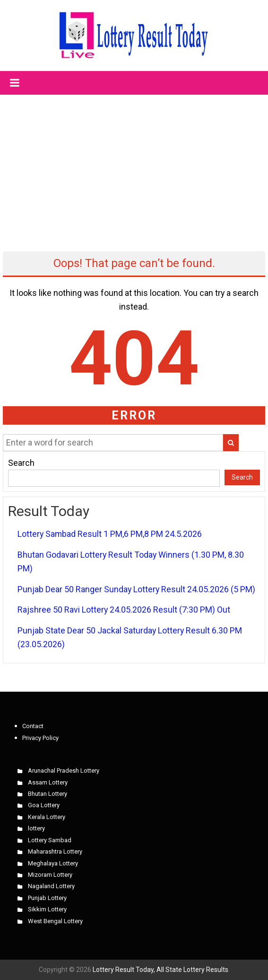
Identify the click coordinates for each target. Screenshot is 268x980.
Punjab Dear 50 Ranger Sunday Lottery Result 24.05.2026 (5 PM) (136, 589)
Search (21, 463)
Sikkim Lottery (47, 909)
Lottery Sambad (50, 840)
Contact (33, 726)
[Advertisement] (134, 165)
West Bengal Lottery (55, 921)
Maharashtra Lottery (55, 851)
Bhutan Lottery (48, 794)
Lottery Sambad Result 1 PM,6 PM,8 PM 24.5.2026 (110, 534)
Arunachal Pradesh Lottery (64, 771)
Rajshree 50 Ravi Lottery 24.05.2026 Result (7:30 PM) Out (124, 610)
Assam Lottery (48, 782)
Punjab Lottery (47, 898)
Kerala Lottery (47, 817)
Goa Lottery (44, 805)
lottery (36, 828)
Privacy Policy (40, 738)
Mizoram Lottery (50, 875)
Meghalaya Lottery (53, 863)
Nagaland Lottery (51, 886)
